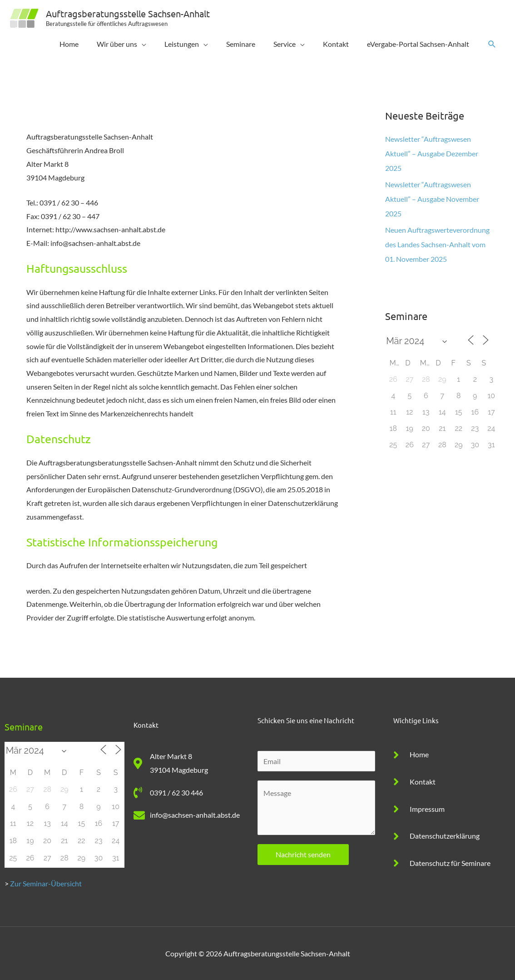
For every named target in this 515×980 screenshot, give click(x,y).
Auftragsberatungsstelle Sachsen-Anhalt (128, 13)
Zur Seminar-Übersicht (46, 883)
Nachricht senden (303, 854)
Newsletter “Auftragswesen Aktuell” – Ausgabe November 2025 (432, 199)
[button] (492, 44)
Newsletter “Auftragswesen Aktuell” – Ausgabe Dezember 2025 (432, 153)
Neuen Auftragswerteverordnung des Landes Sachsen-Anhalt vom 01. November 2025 (437, 244)
